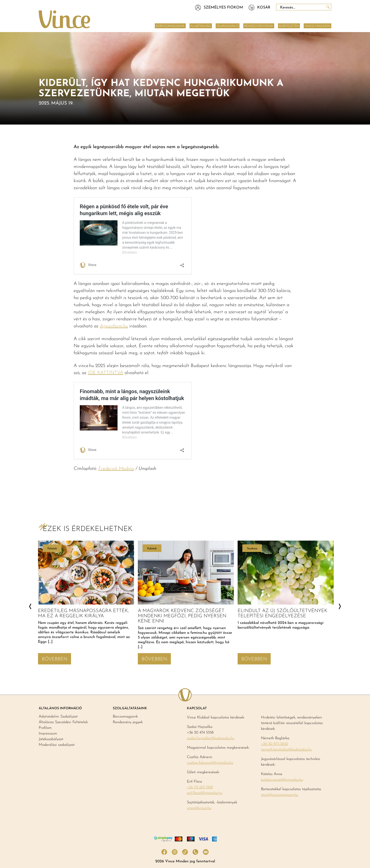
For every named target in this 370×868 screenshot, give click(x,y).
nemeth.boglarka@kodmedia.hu (286, 750)
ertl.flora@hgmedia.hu (205, 793)
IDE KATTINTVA (105, 373)
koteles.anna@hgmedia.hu (282, 780)
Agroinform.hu (114, 326)
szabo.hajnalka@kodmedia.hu (211, 738)
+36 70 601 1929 (200, 787)
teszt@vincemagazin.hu (280, 795)
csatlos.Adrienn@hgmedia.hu (210, 763)
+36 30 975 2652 (274, 744)
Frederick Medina (116, 469)
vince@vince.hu (199, 808)
